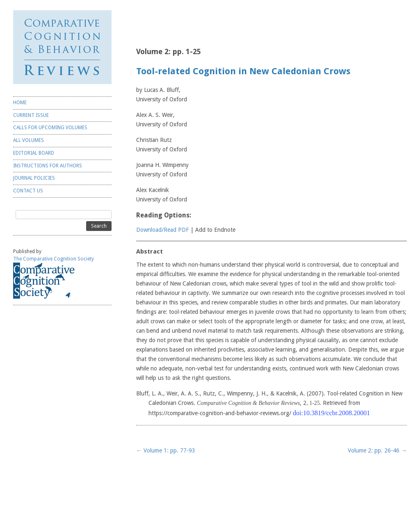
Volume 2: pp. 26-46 (377, 450)
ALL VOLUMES (29, 140)
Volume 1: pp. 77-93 (166, 450)
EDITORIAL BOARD (34, 153)
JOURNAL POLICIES (34, 178)
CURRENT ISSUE (31, 115)
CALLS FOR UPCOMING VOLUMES (50, 128)
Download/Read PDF (162, 230)
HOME (20, 103)
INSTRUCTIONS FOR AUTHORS (48, 166)
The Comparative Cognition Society (54, 259)
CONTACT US (28, 191)
